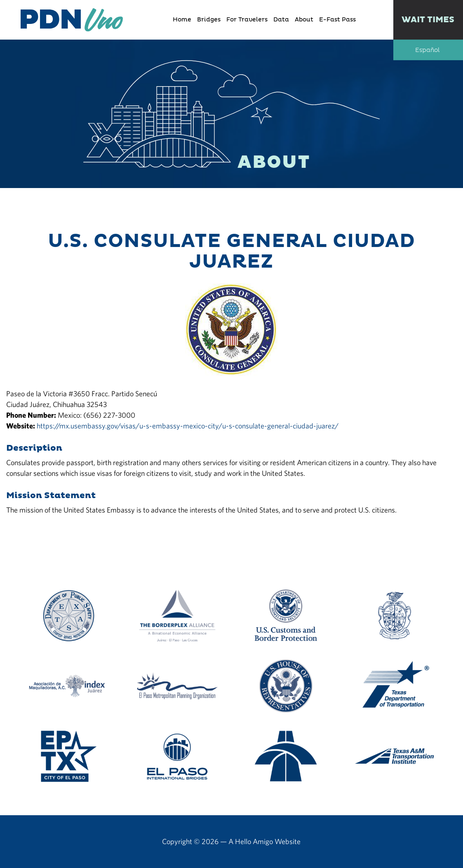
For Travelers (247, 20)
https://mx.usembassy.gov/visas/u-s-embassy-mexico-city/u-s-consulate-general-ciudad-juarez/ (188, 426)
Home (182, 20)
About (304, 20)
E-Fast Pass (337, 20)
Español (427, 50)
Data (281, 20)
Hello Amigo (254, 841)
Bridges (209, 20)
